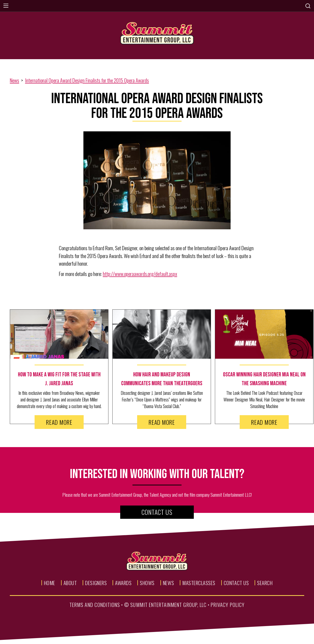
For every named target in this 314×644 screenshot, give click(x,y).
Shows (147, 583)
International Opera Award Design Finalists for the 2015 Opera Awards (87, 80)
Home (50, 583)
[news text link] (59, 379)
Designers (96, 583)
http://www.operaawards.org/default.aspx (140, 274)
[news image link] (59, 334)
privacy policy (228, 605)
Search (265, 583)
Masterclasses (199, 583)
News (14, 80)
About (70, 583)
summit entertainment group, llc (168, 605)
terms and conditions (95, 605)
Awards (123, 583)
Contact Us (157, 512)
